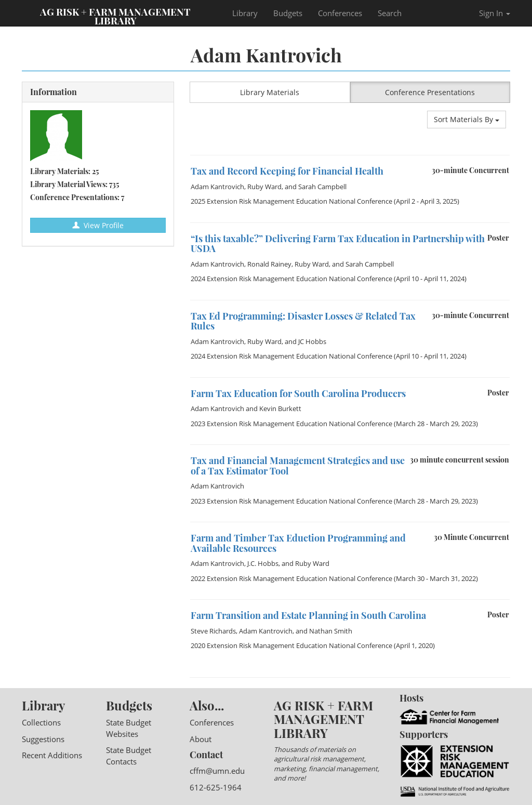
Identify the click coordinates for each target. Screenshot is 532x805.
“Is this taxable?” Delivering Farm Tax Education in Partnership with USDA (338, 244)
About (201, 739)
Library (245, 13)
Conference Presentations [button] (430, 92)
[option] (350, 155)
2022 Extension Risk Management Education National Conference (291, 578)
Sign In (495, 13)
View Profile (98, 225)
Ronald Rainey (269, 264)
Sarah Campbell (322, 187)
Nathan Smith (331, 631)
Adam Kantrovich (217, 187)
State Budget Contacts (129, 755)
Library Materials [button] (270, 92)
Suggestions (43, 739)
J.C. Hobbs (263, 563)
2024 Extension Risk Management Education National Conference (291, 279)
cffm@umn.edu (217, 771)
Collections (41, 722)
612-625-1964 (216, 787)
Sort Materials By (467, 119)
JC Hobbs (312, 341)
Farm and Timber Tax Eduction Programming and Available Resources (298, 543)
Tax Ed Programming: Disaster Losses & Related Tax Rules (303, 321)
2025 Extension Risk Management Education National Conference (291, 201)
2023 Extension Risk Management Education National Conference (291, 424)
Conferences (340, 13)
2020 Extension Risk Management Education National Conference (291, 645)
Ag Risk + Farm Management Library (115, 16)
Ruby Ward (264, 187)
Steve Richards (213, 631)
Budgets (288, 13)
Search (390, 13)
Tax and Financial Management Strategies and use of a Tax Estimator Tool (298, 466)
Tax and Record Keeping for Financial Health (287, 171)
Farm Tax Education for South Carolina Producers (298, 393)
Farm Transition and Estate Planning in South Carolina (308, 615)
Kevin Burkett (280, 408)
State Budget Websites (129, 728)
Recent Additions (52, 755)
